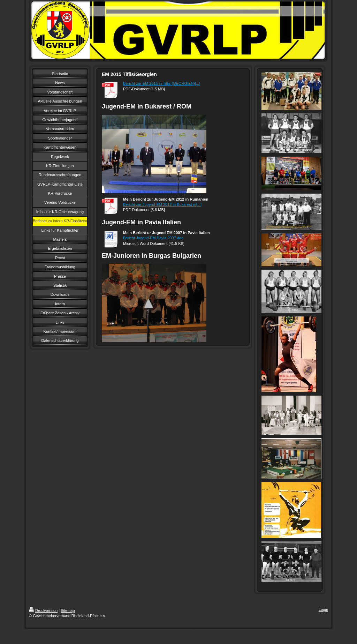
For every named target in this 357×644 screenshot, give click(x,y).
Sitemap (68, 611)
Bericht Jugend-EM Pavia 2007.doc (153, 238)
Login (323, 609)
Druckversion (43, 611)
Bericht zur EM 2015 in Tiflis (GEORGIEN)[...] (162, 83)
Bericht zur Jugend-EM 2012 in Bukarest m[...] (162, 204)
